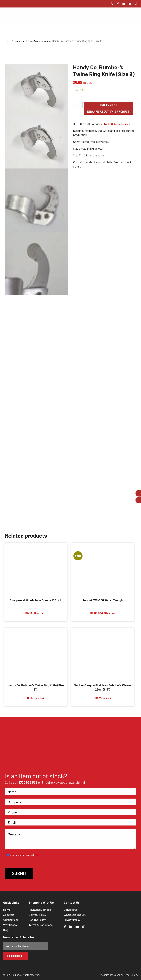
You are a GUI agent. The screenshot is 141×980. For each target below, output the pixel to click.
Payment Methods (40, 910)
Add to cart (108, 105)
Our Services (11, 920)
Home (8, 41)
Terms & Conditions (41, 925)
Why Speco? (11, 925)
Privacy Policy (72, 920)
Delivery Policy (37, 915)
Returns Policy (37, 920)
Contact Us (71, 910)
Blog (6, 930)
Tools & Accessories (39, 41)
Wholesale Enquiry (75, 915)
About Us (9, 915)
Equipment (19, 41)
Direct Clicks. (131, 975)
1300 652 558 (28, 782)
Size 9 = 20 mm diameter (88, 148)
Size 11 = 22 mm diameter (89, 155)
